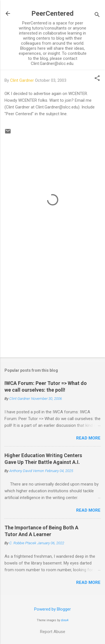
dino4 (65, 620)
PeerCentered (53, 13)
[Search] (97, 15)
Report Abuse (53, 632)
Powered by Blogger (53, 609)
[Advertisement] (53, 309)
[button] (97, 79)
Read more (88, 438)
